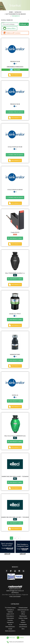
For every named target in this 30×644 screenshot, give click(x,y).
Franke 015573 (15, 232)
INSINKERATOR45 (15, 354)
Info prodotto (15, 75)
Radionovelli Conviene (11, 33)
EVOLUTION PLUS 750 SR (15, 147)
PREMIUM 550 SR (15, 61)
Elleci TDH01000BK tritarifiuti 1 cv (15, 273)
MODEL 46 (15, 395)
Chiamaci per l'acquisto (15, 112)
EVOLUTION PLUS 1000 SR (15, 190)
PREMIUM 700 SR (15, 104)
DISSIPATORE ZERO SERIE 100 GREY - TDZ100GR (15, 517)
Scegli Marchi (15, 20)
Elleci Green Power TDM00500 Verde (15, 436)
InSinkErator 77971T (15, 314)
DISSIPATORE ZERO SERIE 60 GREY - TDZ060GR (15, 476)
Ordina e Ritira (9, 28)
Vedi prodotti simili (15, 238)
